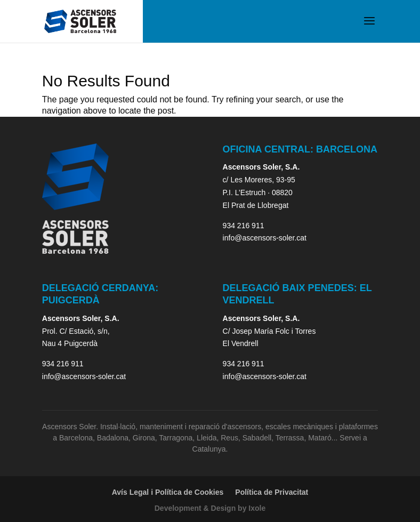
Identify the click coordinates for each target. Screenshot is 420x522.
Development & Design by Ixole (210, 508)
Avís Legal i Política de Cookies (168, 492)
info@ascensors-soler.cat (265, 238)
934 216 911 (244, 226)
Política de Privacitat (272, 492)
